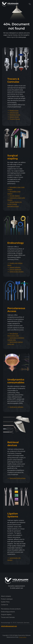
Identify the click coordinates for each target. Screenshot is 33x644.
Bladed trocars (13, 117)
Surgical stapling (13, 164)
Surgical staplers (6, 615)
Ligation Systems (13, 522)
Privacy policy (23, 637)
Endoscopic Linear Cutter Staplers (16, 206)
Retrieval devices (13, 450)
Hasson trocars (13, 124)
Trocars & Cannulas (13, 87)
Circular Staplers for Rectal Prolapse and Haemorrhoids (15, 211)
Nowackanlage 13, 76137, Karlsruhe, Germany (15, 623)
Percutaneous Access (16, 316)
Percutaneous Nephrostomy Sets (13, 341)
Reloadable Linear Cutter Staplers (16, 195)
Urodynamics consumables (16, 388)
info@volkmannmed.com (9, 626)
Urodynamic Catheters (15, 414)
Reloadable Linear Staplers (14, 199)
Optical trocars (13, 119)
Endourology (16, 250)
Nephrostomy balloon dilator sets (15, 350)
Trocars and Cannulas (8, 617)
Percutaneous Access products (11, 609)
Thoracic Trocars (14, 126)
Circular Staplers (14, 202)
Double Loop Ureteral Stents (15, 271)
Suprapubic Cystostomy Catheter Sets (16, 346)
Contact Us (5, 605)
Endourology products (8, 612)
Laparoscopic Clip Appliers (14, 566)
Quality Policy (5, 602)
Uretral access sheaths (15, 278)
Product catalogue (7, 599)
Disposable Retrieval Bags (16, 485)
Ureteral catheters (14, 274)
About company (6, 596)
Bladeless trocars (14, 121)
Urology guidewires (14, 276)
